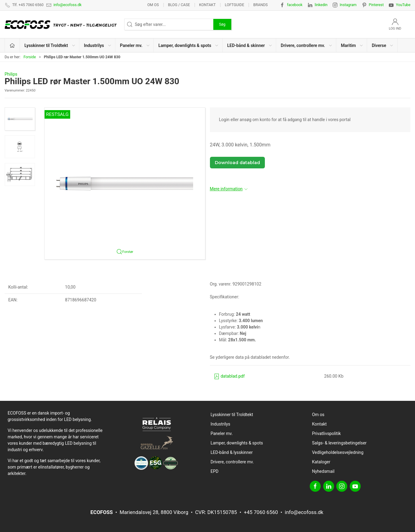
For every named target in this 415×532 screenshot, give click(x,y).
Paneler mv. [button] (135, 45)
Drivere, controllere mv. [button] (307, 45)
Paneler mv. (222, 433)
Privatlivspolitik (327, 433)
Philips (11, 74)
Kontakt (207, 5)
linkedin (321, 5)
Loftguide (235, 5)
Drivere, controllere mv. (232, 462)
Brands (260, 5)
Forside (30, 57)
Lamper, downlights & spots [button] (189, 45)
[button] (20, 119)
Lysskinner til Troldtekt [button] (50, 45)
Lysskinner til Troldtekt (232, 415)
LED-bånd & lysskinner (232, 452)
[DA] (62, 24)
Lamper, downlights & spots (237, 443)
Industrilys (220, 424)
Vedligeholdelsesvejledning (338, 452)
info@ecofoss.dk (67, 5)
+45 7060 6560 (261, 512)
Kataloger (321, 462)
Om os (153, 5)
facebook (295, 5)
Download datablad (237, 163)
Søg (222, 24)
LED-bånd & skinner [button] (250, 45)
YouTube (403, 5)
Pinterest (376, 5)
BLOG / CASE (179, 5)
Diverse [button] (383, 45)
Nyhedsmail (323, 471)
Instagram (348, 5)
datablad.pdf (229, 376)
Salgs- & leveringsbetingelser (339, 443)
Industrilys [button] (98, 45)
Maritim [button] (352, 45)
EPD (215, 471)
